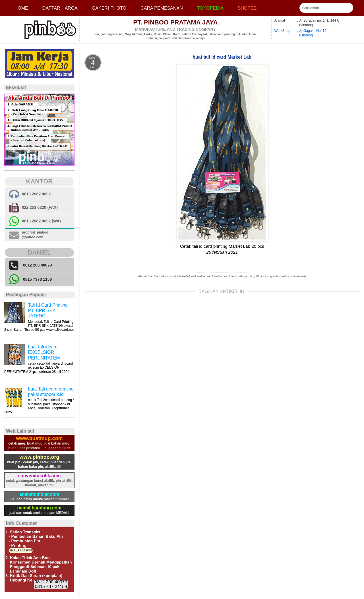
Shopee (247, 8)
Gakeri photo (109, 8)
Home (21, 8)
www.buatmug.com (39, 438)
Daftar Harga (60, 8)
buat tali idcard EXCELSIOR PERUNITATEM (44, 352)
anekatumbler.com (39, 494)
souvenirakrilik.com (39, 476)
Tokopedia (210, 8)
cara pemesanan (162, 8)
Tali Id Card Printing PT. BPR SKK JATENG (48, 310)
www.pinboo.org (39, 457)
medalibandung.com (40, 508)
